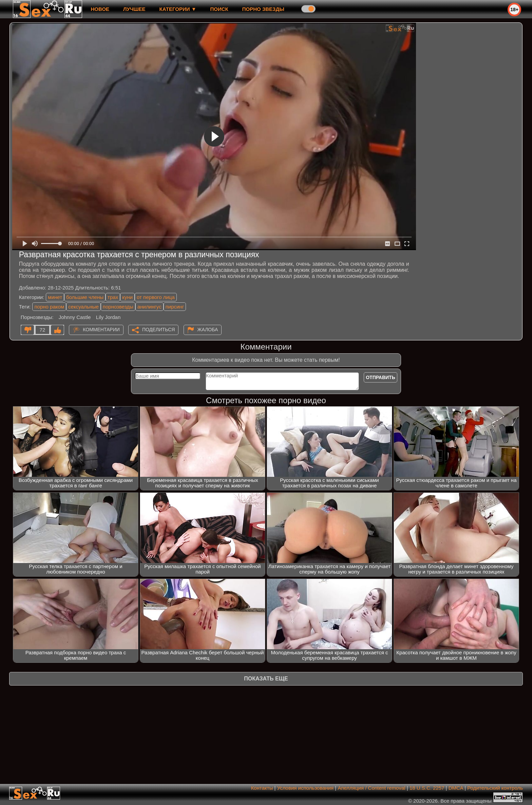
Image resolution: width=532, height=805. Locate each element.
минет (55, 297)
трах (113, 297)
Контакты (262, 788)
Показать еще (266, 679)
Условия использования (306, 788)
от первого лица (156, 297)
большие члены (85, 297)
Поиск (219, 9)
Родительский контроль (495, 788)
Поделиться (158, 330)
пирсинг (175, 307)
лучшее (134, 9)
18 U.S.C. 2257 (427, 788)
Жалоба (208, 330)
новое (100, 9)
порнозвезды (118, 307)
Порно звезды (263, 9)
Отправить (381, 377)
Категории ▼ (178, 9)
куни (127, 297)
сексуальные (83, 307)
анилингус (149, 307)
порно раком (49, 307)
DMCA (456, 788)
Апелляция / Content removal (371, 788)
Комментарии (101, 330)
